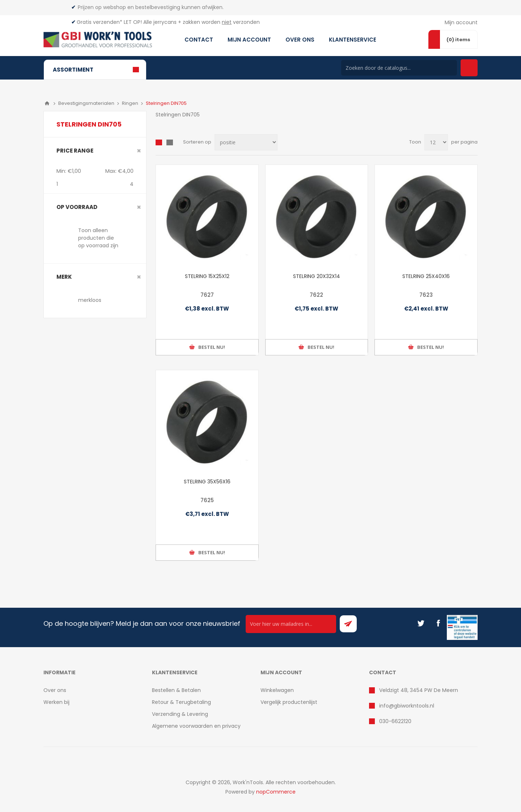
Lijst (170, 142)
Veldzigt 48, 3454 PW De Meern (419, 690)
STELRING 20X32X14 (317, 276)
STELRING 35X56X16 (207, 482)
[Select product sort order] (246, 142)
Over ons (55, 690)
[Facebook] (438, 623)
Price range (75, 151)
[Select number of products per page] (436, 142)
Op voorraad (77, 207)
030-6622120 (395, 721)
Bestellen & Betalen (176, 690)
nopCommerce (276, 792)
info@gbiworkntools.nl (407, 706)
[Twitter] (421, 623)
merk (64, 277)
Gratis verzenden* (99, 22)
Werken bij (56, 702)
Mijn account (461, 22)
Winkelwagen (277, 690)
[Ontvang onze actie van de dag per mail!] (291, 624)
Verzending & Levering (180, 714)
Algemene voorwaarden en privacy (196, 726)
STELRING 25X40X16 (426, 276)
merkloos (90, 300)
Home (47, 103)
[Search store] (399, 68)
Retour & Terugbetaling (181, 702)
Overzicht (159, 142)
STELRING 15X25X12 (207, 276)
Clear (139, 151)
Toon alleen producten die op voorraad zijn (98, 238)
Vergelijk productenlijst (289, 702)
